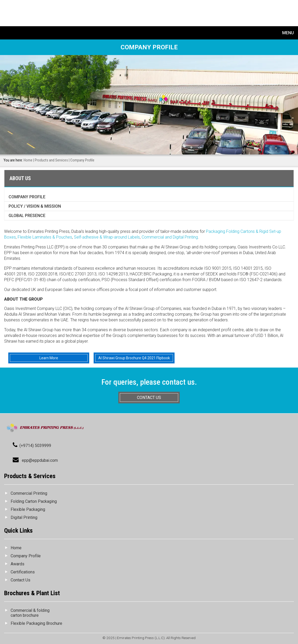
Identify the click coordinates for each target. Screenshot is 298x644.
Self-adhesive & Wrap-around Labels (107, 237)
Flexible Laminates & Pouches (45, 237)
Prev (3, 91)
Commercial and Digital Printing (170, 237)
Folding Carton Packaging (34, 501)
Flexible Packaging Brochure (36, 623)
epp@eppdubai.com (40, 460)
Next (295, 91)
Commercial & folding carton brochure (30, 613)
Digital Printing (24, 517)
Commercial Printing (29, 493)
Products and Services (51, 160)
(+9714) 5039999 (35, 446)
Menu (288, 33)
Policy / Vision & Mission (35, 206)
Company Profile (27, 197)
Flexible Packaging (28, 509)
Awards (18, 564)
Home (28, 160)
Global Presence (27, 216)
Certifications (23, 572)
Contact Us (20, 580)
